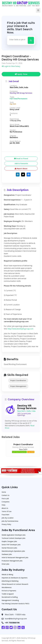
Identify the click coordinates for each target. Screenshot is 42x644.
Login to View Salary (11, 66)
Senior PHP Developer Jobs (11, 545)
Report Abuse (21, 168)
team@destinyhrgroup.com (16, 619)
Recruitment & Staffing (10, 597)
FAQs (3, 505)
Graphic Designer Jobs (9, 541)
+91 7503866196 (12, 623)
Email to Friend (21, 158)
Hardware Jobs (7, 554)
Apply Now (21, 74)
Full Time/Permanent (19, 452)
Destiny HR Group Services (21, 93)
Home (4, 492)
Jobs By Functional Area (10, 521)
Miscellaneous (7, 587)
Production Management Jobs (12, 561)
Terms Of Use (7, 511)
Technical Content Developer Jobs (13, 538)
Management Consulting (10, 600)
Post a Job (5, 498)
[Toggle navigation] (38, 10)
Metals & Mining (7, 574)
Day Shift (31, 452)
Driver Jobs (5, 564)
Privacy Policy (6, 524)
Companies (6, 502)
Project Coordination (18, 380)
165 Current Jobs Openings (24, 414)
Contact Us (5, 495)
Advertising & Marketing (10, 581)
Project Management (18, 386)
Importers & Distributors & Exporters (15, 578)
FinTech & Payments (9, 591)
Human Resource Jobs (9, 548)
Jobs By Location (8, 518)
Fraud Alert (5, 515)
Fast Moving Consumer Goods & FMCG (15, 604)
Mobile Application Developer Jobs (14, 535)
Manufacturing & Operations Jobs (13, 551)
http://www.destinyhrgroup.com (20, 329)
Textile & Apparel (8, 594)
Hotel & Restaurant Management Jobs (15, 558)
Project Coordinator (23, 444)
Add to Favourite (21, 163)
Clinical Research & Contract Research (15, 584)
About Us (5, 508)
